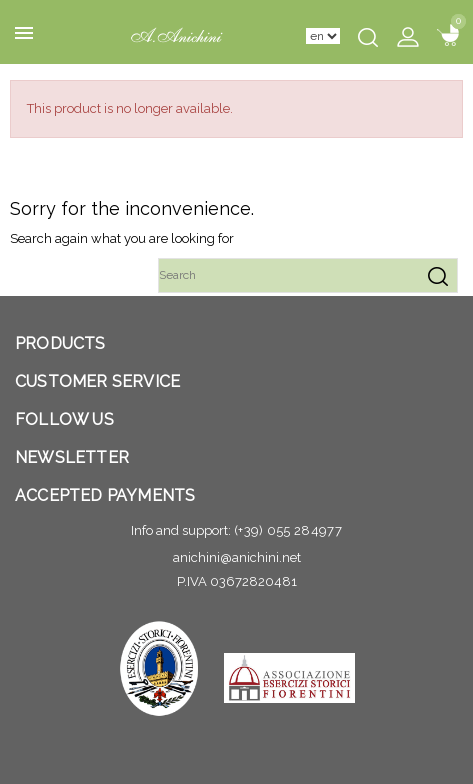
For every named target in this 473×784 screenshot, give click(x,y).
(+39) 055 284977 (288, 530)
